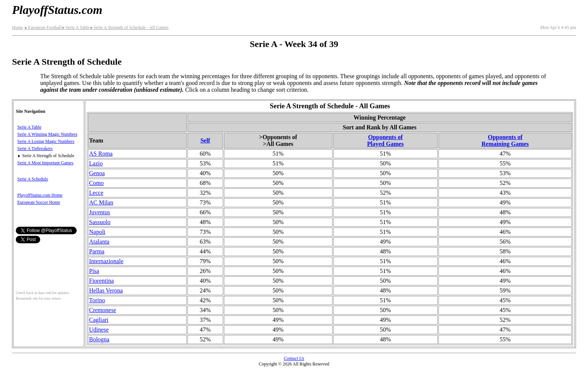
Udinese (99, 330)
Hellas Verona (106, 290)
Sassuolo (100, 222)
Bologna (99, 339)
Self (205, 140)
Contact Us (294, 358)
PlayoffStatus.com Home (40, 195)
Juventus (100, 212)
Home (17, 27)
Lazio (96, 163)
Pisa (94, 271)
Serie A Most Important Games (45, 163)
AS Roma (101, 154)
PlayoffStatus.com (57, 10)
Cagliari (99, 320)
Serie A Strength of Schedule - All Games (129, 27)
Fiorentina (101, 281)
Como (96, 183)
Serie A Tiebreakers (35, 149)
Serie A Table (76, 27)
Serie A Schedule (33, 179)
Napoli (97, 232)
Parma (97, 251)
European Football (43, 27)
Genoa (97, 173)
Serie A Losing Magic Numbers (46, 141)
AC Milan (101, 202)
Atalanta (99, 242)
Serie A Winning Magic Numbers (47, 134)
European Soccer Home (39, 202)
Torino (97, 300)
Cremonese (103, 310)
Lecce (96, 193)
